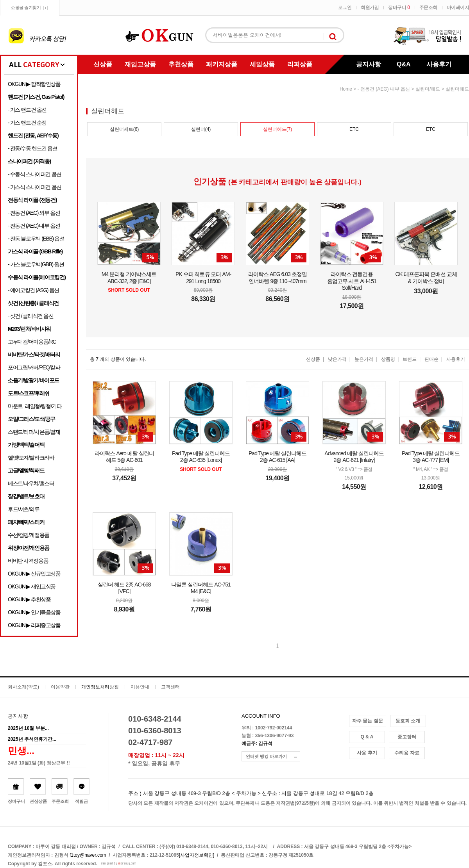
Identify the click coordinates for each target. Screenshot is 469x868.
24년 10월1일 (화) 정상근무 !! (39, 763)
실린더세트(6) (124, 129)
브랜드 (410, 359)
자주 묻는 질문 (368, 721)
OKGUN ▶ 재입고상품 (32, 586)
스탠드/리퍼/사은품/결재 (34, 432)
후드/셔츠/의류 (24, 509)
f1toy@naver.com (88, 855)
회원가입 (370, 7)
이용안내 (140, 687)
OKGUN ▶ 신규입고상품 (34, 574)
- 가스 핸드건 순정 (27, 123)
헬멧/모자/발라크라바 (31, 458)
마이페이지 (458, 7)
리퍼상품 (300, 64)
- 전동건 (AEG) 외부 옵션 (34, 213)
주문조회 (428, 7)
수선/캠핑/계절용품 (29, 535)
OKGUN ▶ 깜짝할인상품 (34, 84)
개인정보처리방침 (100, 687)
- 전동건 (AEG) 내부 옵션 (34, 226)
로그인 (345, 7)
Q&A (404, 64)
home (346, 89)
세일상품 (262, 64)
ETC (354, 129)
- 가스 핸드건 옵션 (27, 110)
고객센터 (170, 687)
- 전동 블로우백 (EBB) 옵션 (36, 239)
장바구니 (399, 7)
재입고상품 (140, 64)
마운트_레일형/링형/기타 (35, 406)
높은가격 (364, 359)
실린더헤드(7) (278, 129)
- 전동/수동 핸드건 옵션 (33, 148)
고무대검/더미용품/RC (32, 342)
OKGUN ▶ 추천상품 (29, 599)
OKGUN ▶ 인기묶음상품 (34, 612)
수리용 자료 (407, 753)
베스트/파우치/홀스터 (31, 483)
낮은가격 (337, 359)
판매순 (431, 359)
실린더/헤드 (428, 89)
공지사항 (369, 64)
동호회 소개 (408, 721)
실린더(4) (201, 129)
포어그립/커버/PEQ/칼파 (34, 367)
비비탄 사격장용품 (28, 561)
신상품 (103, 64)
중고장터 (407, 737)
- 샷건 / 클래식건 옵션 (31, 316)
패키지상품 (222, 64)
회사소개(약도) (23, 687)
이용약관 (60, 687)
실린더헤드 (457, 89)
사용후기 (439, 64)
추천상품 (181, 64)
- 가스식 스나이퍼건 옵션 (35, 187)
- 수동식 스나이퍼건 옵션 (35, 174)
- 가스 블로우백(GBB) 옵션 (36, 264)
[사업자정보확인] (197, 855)
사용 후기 (367, 753)
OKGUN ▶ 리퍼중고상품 (34, 625)
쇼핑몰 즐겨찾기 (26, 7)
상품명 (388, 359)
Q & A (367, 737)
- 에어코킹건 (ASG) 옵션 (33, 290)
